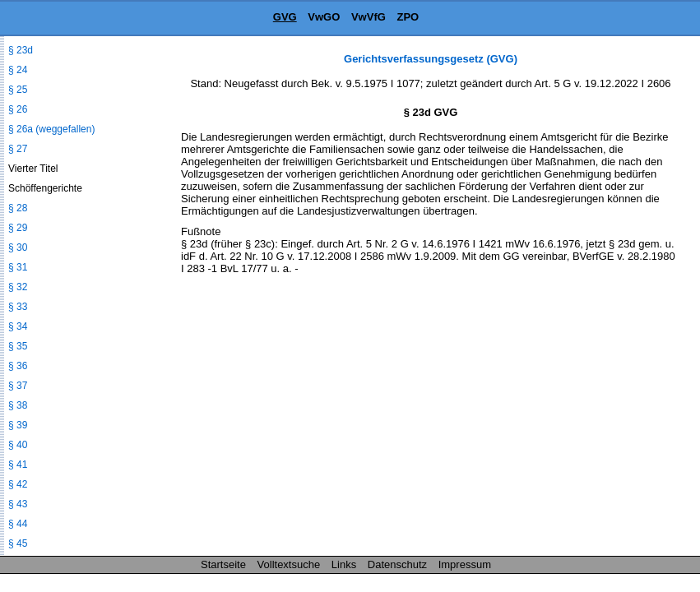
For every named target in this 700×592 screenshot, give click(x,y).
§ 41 (18, 465)
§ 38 (18, 405)
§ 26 (18, 109)
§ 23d (21, 50)
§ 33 (18, 307)
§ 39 (18, 425)
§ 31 (18, 267)
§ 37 (18, 386)
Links (344, 564)
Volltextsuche (289, 564)
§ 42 (18, 484)
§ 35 (18, 346)
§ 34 (18, 326)
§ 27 (18, 149)
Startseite (223, 564)
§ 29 (18, 228)
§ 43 (18, 504)
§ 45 (18, 543)
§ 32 (18, 287)
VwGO (324, 17)
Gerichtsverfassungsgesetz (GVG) (431, 59)
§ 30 (18, 247)
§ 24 (18, 70)
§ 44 (18, 524)
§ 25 (18, 90)
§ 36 (18, 366)
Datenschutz (397, 564)
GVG (285, 17)
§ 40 (18, 445)
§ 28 (18, 208)
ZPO (408, 17)
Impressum (465, 564)
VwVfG (369, 17)
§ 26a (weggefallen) (51, 129)
